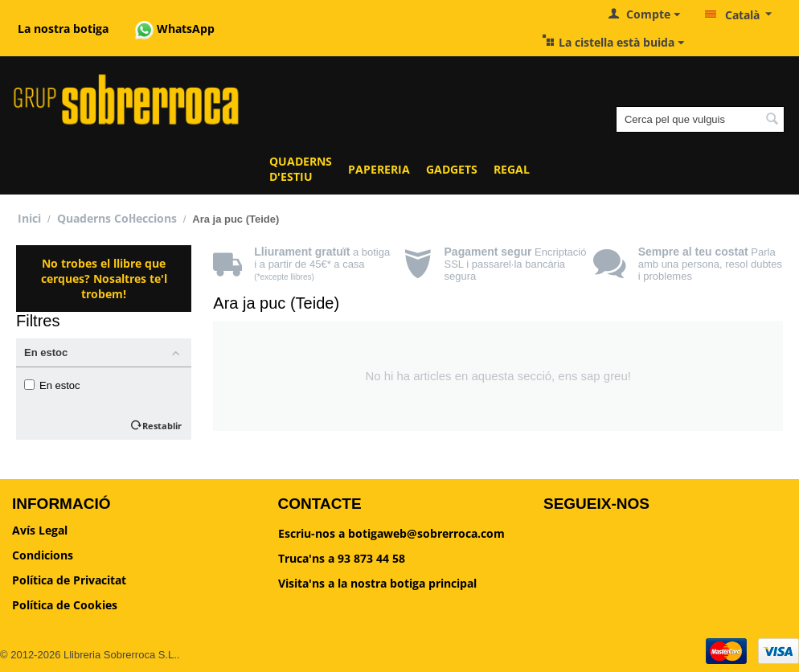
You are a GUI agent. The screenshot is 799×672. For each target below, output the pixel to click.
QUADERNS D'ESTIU (301, 169)
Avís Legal (40, 530)
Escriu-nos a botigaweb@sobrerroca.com (391, 533)
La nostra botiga (63, 29)
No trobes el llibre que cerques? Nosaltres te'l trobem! (104, 279)
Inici (29, 218)
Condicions (43, 555)
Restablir (162, 426)
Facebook (591, 542)
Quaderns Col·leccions (117, 218)
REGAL (512, 169)
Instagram (593, 584)
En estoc (52, 385)
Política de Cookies (65, 605)
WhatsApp (175, 29)
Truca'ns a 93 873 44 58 (342, 558)
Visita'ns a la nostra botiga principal (377, 583)
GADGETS (452, 169)
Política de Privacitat (69, 580)
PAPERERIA (379, 169)
